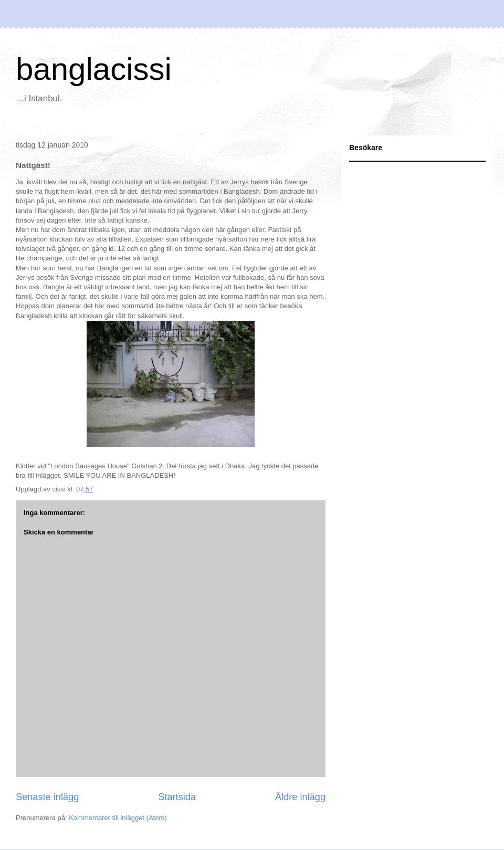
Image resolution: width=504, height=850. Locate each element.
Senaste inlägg (47, 797)
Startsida (177, 797)
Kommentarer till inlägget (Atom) (118, 818)
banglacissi (94, 69)
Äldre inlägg (300, 797)
